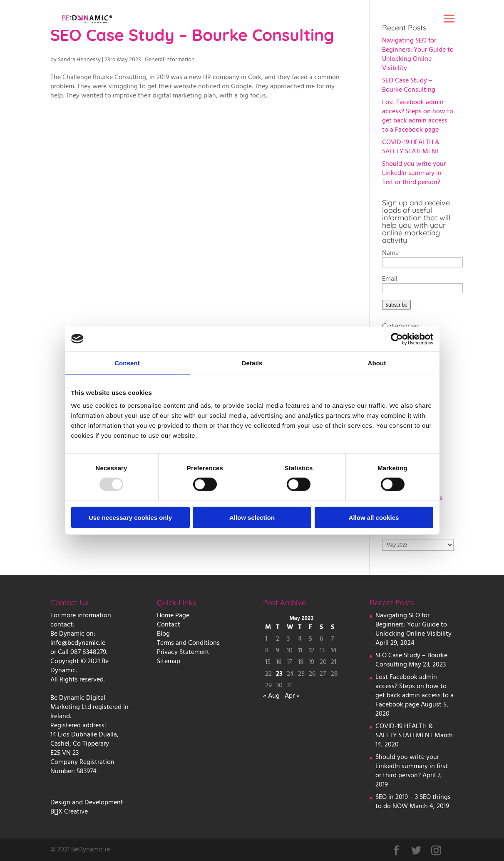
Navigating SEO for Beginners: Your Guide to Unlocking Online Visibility (418, 54)
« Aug (271, 696)
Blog (163, 634)
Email (390, 279)
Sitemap (169, 661)
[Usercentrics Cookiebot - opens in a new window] (397, 339)
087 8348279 (88, 652)
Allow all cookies (374, 518)
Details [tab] (252, 363)
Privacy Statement (183, 652)
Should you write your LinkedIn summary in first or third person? (414, 173)
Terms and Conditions (188, 643)
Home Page (173, 615)
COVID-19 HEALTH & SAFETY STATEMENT (411, 147)
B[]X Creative (69, 811)
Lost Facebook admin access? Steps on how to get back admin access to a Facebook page (418, 116)
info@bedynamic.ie (78, 643)
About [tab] (377, 363)
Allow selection (252, 518)
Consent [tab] (127, 363)
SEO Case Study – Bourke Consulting (409, 85)
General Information (170, 60)
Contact (169, 624)
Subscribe (396, 305)
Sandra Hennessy (79, 60)
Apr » (292, 696)
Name (390, 253)
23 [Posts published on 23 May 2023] (279, 674)
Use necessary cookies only (130, 518)
